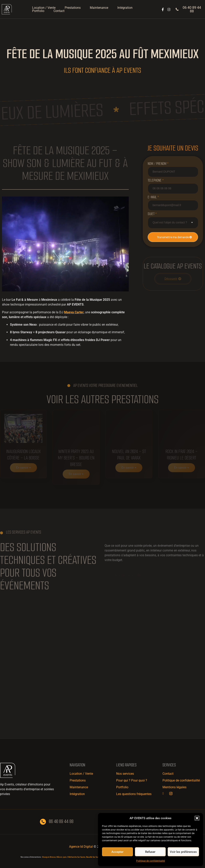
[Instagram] (172, 794)
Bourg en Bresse (49, 857)
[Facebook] (165, 794)
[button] (197, 818)
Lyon (65, 857)
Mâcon (59, 857)
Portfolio (38, 11)
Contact (59, 11)
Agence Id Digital (81, 847)
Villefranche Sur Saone (76, 857)
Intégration (125, 8)
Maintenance (99, 8)
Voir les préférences (183, 852)
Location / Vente (44, 8)
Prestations (73, 8)
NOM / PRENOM (158, 164)
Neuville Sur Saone (93, 857)
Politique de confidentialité (151, 861)
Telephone (156, 180)
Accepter (117, 852)
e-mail (153, 197)
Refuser (150, 852)
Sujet (152, 214)
